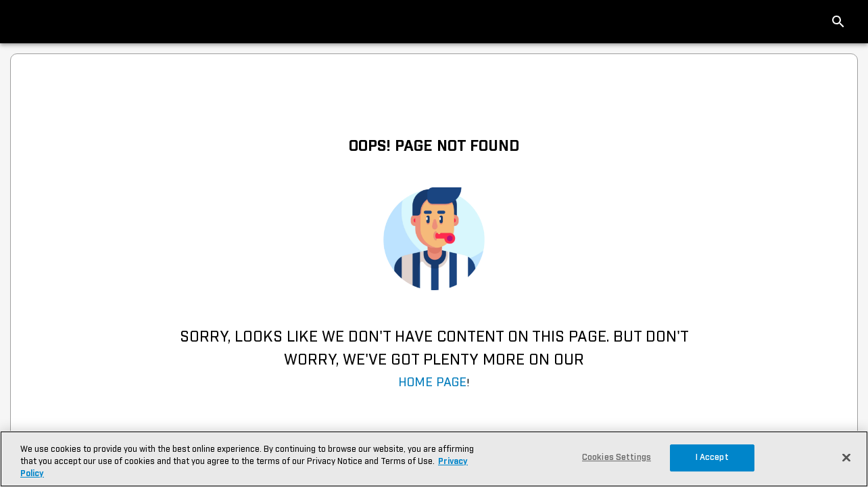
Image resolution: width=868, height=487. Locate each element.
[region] (434, 459)
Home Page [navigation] (432, 383)
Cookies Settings (617, 458)
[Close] (846, 457)
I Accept (712, 458)
